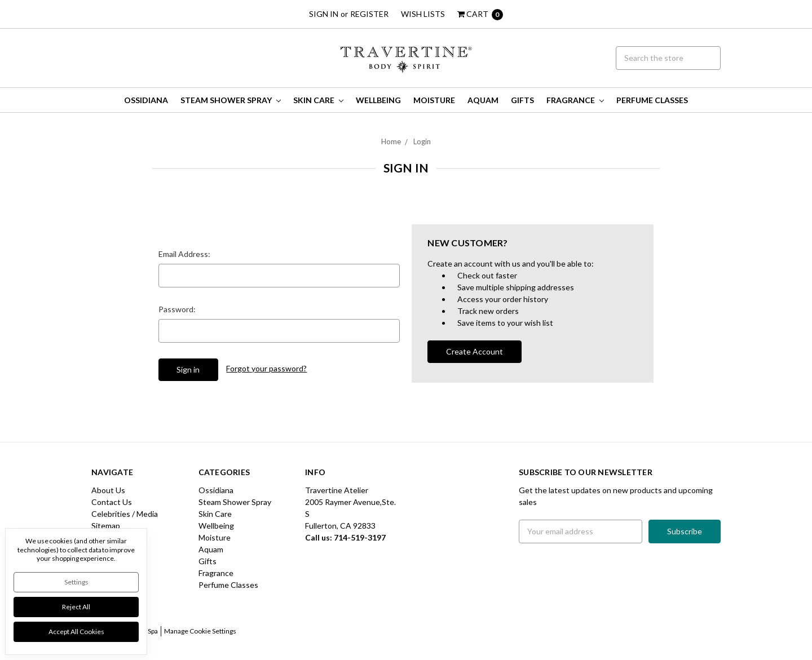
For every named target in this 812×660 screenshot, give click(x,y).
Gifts (522, 100)
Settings (76, 582)
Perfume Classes (652, 100)
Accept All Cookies (76, 632)
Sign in (324, 14)
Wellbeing (378, 100)
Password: (177, 309)
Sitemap (106, 526)
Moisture (434, 100)
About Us (108, 490)
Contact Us (112, 502)
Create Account (475, 351)
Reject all (76, 607)
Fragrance (575, 100)
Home (391, 141)
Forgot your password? (266, 368)
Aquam (483, 100)
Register (369, 14)
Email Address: (184, 254)
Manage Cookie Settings (200, 631)
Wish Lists (423, 14)
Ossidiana (146, 100)
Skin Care (318, 100)
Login (422, 141)
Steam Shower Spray (231, 100)
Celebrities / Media (125, 514)
